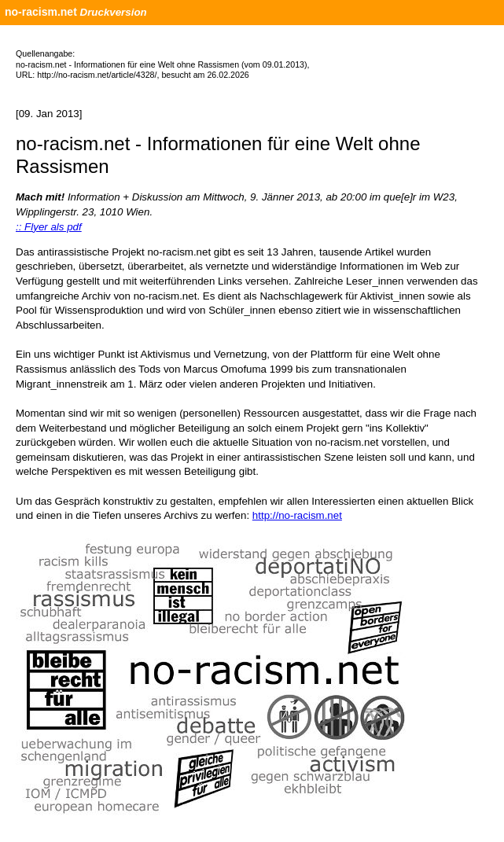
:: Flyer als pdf (49, 227)
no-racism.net (41, 12)
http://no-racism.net (297, 515)
